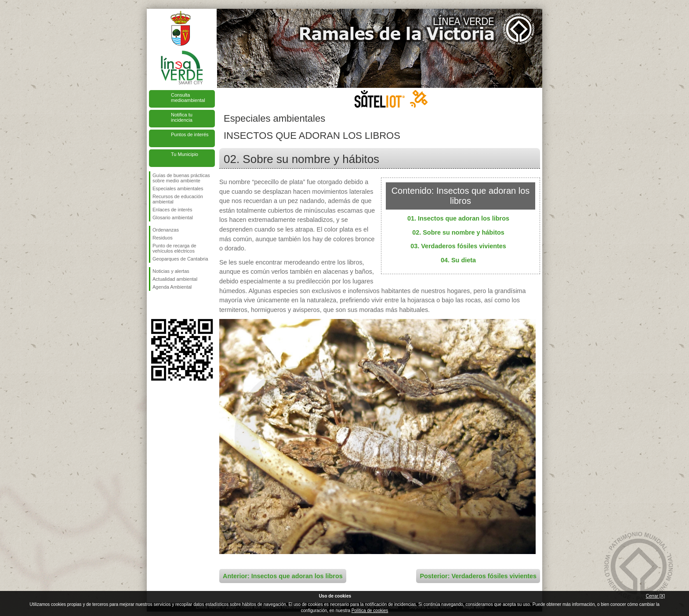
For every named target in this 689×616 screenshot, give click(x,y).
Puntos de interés (190, 134)
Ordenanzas (166, 230)
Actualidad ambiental (175, 279)
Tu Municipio (185, 154)
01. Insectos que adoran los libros (458, 218)
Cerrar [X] (655, 596)
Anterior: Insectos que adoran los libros (283, 576)
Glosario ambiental (173, 217)
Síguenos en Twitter (169, 305)
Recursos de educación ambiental (178, 199)
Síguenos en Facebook (154, 305)
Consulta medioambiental (188, 98)
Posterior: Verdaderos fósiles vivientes (478, 576)
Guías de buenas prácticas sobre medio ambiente (181, 178)
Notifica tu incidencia (182, 117)
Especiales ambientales (178, 188)
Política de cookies (370, 611)
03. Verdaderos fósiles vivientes (458, 246)
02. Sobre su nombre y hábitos (458, 232)
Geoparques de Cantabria (180, 259)
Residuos (163, 238)
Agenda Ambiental (172, 287)
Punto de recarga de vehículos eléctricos (174, 248)
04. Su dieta (458, 260)
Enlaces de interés (172, 210)
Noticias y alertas (171, 271)
